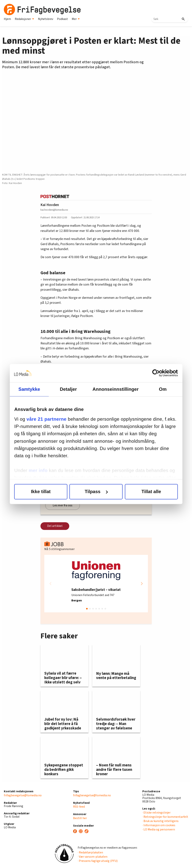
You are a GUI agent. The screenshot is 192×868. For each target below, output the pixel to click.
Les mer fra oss (63, 505)
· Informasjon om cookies (159, 825)
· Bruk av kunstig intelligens (160, 821)
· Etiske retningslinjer (156, 813)
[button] (142, 584)
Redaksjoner (24, 19)
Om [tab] (163, 389)
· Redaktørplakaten (90, 852)
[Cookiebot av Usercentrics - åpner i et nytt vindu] (161, 373)
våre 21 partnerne (46, 419)
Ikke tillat (41, 491)
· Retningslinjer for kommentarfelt (165, 817)
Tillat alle (151, 491)
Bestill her (80, 818)
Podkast (62, 19)
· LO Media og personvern (159, 829)
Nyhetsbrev (46, 19)
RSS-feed (79, 807)
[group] (96, 584)
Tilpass (96, 491)
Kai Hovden (50, 205)
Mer (76, 19)
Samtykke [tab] (29, 389)
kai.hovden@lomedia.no (54, 210)
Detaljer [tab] (68, 389)
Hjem (7, 19)
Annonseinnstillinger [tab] (115, 389)
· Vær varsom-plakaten (93, 857)
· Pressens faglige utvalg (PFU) (98, 861)
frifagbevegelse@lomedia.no (23, 795)
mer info (38, 470)
